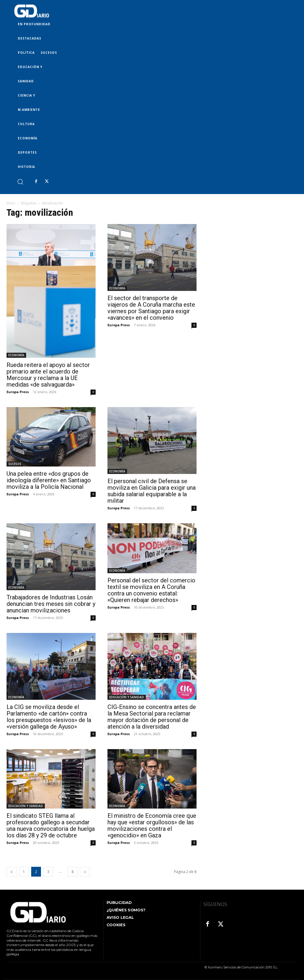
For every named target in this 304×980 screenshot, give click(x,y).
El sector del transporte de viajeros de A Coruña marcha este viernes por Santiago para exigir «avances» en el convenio (151, 308)
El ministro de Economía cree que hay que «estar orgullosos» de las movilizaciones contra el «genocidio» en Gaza (152, 825)
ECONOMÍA (16, 355)
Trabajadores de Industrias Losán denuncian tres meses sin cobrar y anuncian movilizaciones (51, 604)
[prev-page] (12, 872)
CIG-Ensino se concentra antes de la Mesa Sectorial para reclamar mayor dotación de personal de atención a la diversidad (152, 717)
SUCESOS (15, 464)
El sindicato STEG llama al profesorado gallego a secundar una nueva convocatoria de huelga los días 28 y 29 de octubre (51, 825)
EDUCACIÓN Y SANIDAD (127, 697)
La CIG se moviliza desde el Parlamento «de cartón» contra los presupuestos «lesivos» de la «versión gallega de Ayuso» (49, 717)
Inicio (11, 203)
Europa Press (18, 392)
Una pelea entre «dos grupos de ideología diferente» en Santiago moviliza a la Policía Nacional (49, 480)
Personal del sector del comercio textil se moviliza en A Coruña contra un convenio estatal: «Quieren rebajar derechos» (151, 590)
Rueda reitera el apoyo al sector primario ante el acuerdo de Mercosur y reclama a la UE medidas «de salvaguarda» (48, 375)
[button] (20, 181)
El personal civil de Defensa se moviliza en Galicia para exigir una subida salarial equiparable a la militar (152, 491)
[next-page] (85, 872)
